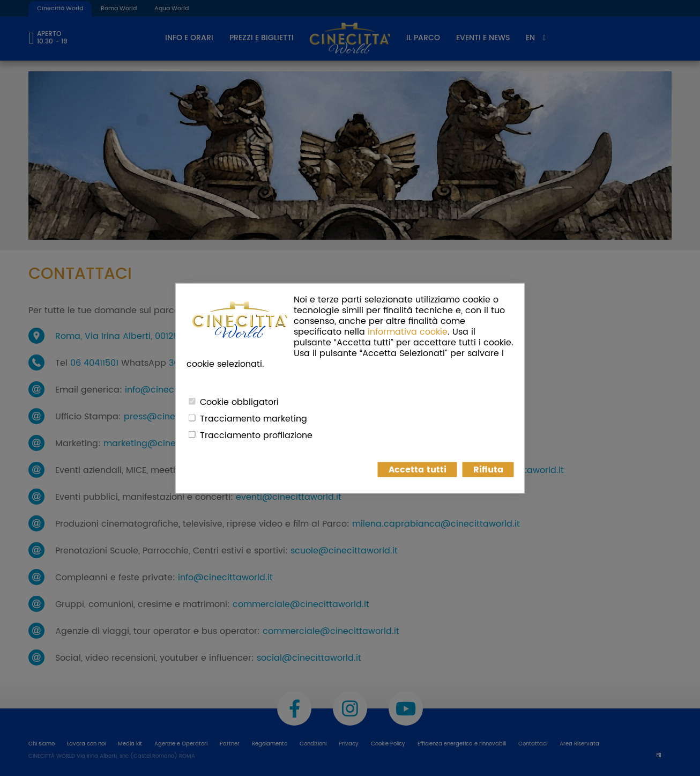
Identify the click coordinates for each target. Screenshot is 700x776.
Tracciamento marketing (254, 418)
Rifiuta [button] (488, 469)
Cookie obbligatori (239, 402)
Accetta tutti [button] (418, 469)
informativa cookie (408, 331)
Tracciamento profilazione (256, 435)
